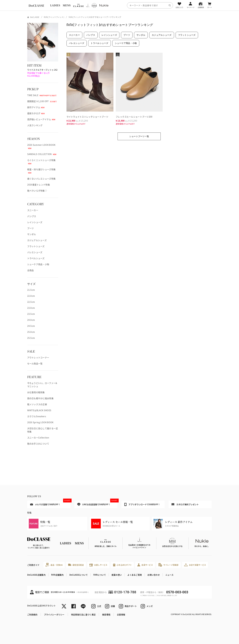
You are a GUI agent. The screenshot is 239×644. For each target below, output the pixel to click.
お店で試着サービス (195, 565)
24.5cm (31, 326)
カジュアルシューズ (37, 240)
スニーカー (33, 210)
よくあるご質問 (135, 575)
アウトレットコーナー (38, 357)
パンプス (32, 216)
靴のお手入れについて (38, 444)
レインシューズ (35, 222)
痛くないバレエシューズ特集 (41, 179)
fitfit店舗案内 (57, 575)
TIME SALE (42, 95)
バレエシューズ (35, 252)
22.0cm (31, 296)
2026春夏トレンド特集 (39, 185)
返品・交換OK (54, 565)
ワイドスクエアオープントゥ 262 (42, 73)
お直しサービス (98, 565)
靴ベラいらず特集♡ (37, 191)
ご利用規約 (32, 614)
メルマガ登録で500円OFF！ (50, 503)
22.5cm (31, 302)
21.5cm (31, 290)
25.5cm (31, 338)
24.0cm (31, 320)
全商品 (31, 270)
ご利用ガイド (33, 565)
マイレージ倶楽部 (168, 565)
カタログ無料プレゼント (185, 504)
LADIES (55, 5)
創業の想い (117, 575)
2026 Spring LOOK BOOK (40, 422)
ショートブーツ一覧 (139, 136)
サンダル (32, 234)
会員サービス (145, 565)
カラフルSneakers (37, 416)
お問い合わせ (154, 575)
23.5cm (31, 314)
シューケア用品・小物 (38, 264)
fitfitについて (100, 575)
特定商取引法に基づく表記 (83, 614)
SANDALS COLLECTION (42, 154)
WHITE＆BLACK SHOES (39, 410)
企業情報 (121, 614)
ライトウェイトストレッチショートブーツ (87, 117)
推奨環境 (106, 614)
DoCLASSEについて (79, 575)
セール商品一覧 (35, 363)
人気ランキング (35, 125)
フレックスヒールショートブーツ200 (134, 117)
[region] (119, 5)
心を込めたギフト (122, 565)
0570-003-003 (177, 592)
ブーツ (31, 228)
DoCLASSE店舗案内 (36, 575)
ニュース (169, 575)
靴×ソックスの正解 (37, 404)
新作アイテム (36, 107)
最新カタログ (36, 113)
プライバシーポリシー (54, 614)
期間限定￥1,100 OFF (42, 101)
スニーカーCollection (38, 438)
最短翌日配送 (76, 565)
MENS (67, 5)
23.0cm (31, 308)
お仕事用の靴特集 (36, 392)
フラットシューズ (36, 246)
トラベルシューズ (36, 258)
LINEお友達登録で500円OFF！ (97, 503)
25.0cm (31, 332)
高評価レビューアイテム (41, 119)
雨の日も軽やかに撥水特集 (40, 398)
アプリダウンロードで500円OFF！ (142, 504)
